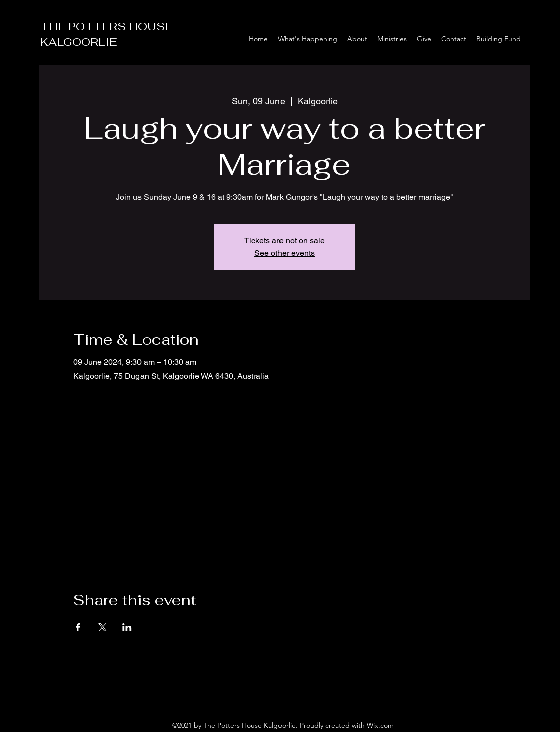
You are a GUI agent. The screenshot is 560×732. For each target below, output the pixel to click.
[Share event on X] (103, 627)
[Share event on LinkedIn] (127, 627)
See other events (285, 253)
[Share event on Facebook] (78, 627)
